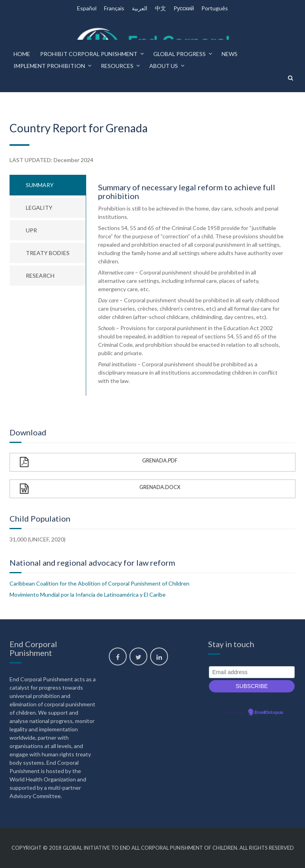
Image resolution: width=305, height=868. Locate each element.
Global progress (180, 54)
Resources (117, 66)
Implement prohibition (49, 66)
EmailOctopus (269, 713)
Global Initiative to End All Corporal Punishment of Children (150, 848)
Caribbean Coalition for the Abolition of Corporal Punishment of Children (99, 583)
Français (114, 8)
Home (22, 54)
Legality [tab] (39, 208)
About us (164, 66)
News (230, 54)
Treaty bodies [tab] (48, 253)
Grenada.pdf (99, 462)
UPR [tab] (31, 230)
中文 (160, 8)
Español (87, 8)
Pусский (184, 8)
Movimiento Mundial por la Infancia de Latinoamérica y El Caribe (88, 594)
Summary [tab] (40, 185)
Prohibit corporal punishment (89, 54)
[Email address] (252, 672)
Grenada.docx (100, 489)
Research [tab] (40, 275)
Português (215, 8)
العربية (140, 8)
